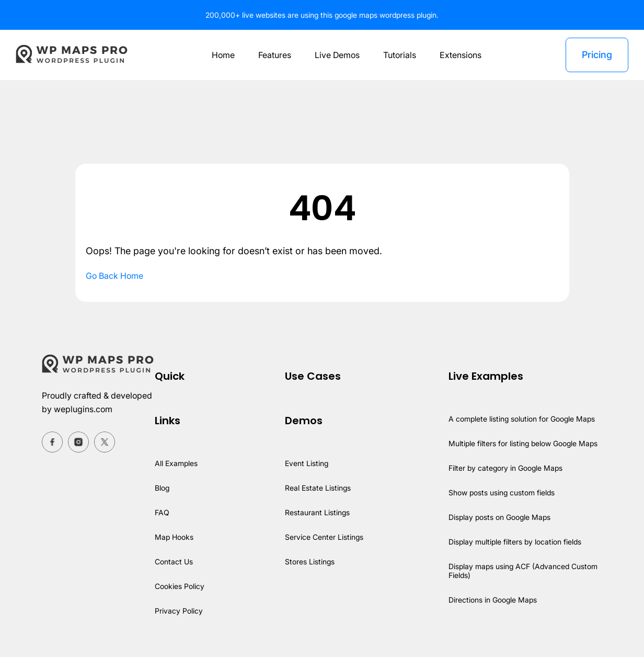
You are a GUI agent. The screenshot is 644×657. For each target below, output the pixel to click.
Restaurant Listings (317, 512)
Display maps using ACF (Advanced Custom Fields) (523, 571)
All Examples (177, 463)
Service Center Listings (324, 537)
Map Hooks (174, 537)
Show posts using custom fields (502, 492)
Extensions (462, 55)
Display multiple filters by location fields (515, 542)
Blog (163, 488)
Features (273, 55)
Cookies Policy (180, 586)
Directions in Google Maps (492, 600)
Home (220, 55)
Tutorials (400, 55)
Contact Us (174, 562)
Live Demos (336, 55)
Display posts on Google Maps (499, 517)
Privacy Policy (179, 611)
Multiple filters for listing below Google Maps (524, 443)
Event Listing (306, 463)
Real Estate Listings (317, 488)
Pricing (596, 55)
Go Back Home (115, 276)
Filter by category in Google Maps (505, 468)
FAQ (162, 512)
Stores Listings (309, 562)
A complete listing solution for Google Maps (522, 419)
